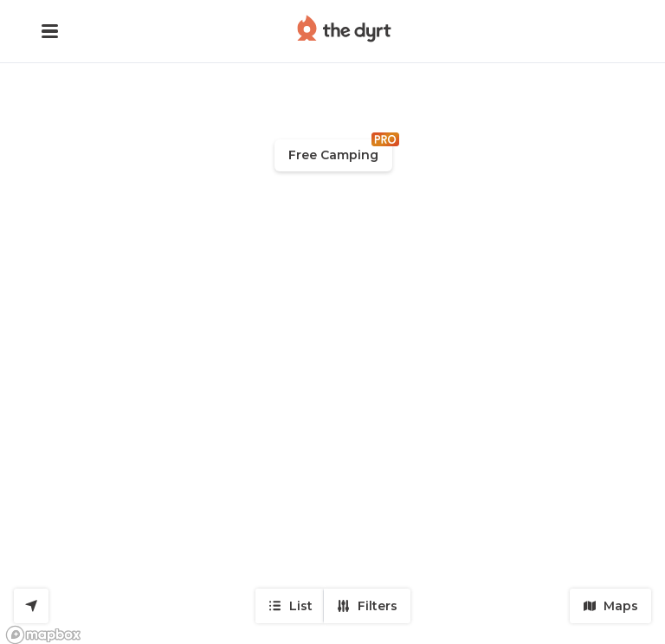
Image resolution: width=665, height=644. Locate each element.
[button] (50, 31)
